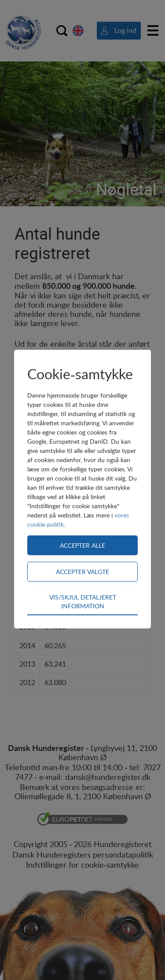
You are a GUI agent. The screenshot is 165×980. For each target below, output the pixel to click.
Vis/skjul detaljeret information (83, 601)
